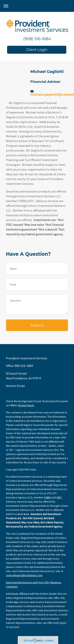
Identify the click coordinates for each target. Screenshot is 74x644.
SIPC (59, 497)
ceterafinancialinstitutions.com (24, 575)
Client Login (37, 50)
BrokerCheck (26, 405)
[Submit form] (37, 325)
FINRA (48, 497)
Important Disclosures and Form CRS (27, 582)
